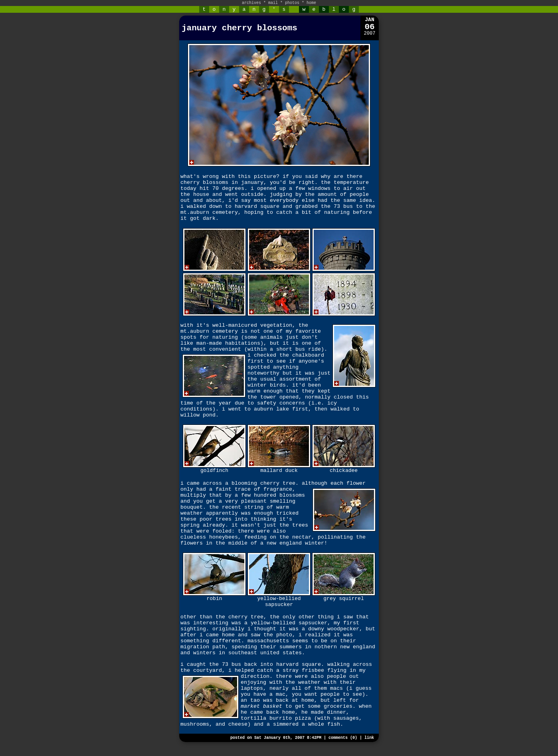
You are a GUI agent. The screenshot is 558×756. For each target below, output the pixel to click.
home (311, 3)
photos (292, 3)
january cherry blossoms (239, 28)
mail (273, 3)
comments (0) (343, 738)
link (369, 738)
